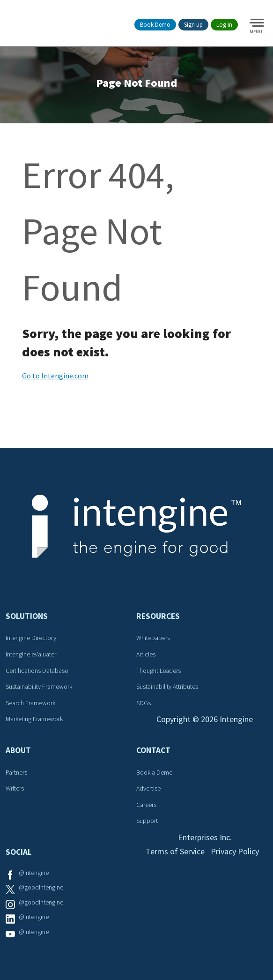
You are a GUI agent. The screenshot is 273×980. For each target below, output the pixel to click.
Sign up (193, 25)
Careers (146, 805)
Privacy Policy (235, 851)
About (18, 750)
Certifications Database (37, 671)
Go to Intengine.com (55, 376)
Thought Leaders (159, 671)
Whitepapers (153, 638)
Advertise (148, 788)
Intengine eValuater (31, 654)
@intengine (34, 873)
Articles (146, 654)
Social (19, 852)
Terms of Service (175, 851)
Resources (158, 616)
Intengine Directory (31, 638)
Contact (153, 750)
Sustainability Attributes (167, 686)
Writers (15, 788)
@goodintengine (41, 887)
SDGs (144, 703)
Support (147, 821)
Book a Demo (155, 772)
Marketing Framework (34, 719)
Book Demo (155, 25)
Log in (224, 25)
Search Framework (30, 703)
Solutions (27, 616)
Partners (16, 772)
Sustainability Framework (39, 686)
